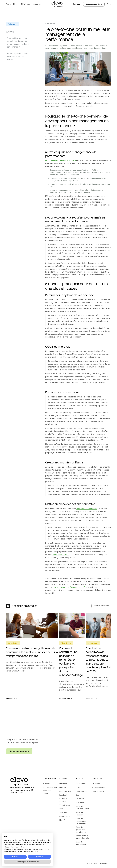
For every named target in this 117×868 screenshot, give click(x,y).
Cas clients (80, 799)
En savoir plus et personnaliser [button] (27, 862)
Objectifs (63, 787)
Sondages (63, 812)
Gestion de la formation (64, 800)
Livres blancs (81, 784)
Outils (78, 787)
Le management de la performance (60, 160)
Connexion (77, 4)
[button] (12, 4)
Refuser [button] (15, 857)
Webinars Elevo (82, 791)
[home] (57, 4)
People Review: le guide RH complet (83, 837)
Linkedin (103, 864)
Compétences (65, 805)
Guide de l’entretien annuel (82, 807)
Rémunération (65, 816)
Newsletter (80, 803)
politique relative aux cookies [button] (14, 847)
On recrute (96, 784)
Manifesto (47, 784)
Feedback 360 (65, 795)
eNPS (62, 809)
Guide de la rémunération (81, 843)
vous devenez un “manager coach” (70, 587)
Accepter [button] (40, 857)
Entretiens (63, 784)
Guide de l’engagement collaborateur (81, 821)
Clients (46, 794)
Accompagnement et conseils (50, 789)
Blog (77, 795)
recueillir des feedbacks (87, 509)
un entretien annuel (61, 555)
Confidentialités (98, 791)
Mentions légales (98, 787)
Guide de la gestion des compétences (81, 830)
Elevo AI (62, 820)
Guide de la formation (80, 814)
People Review (65, 791)
